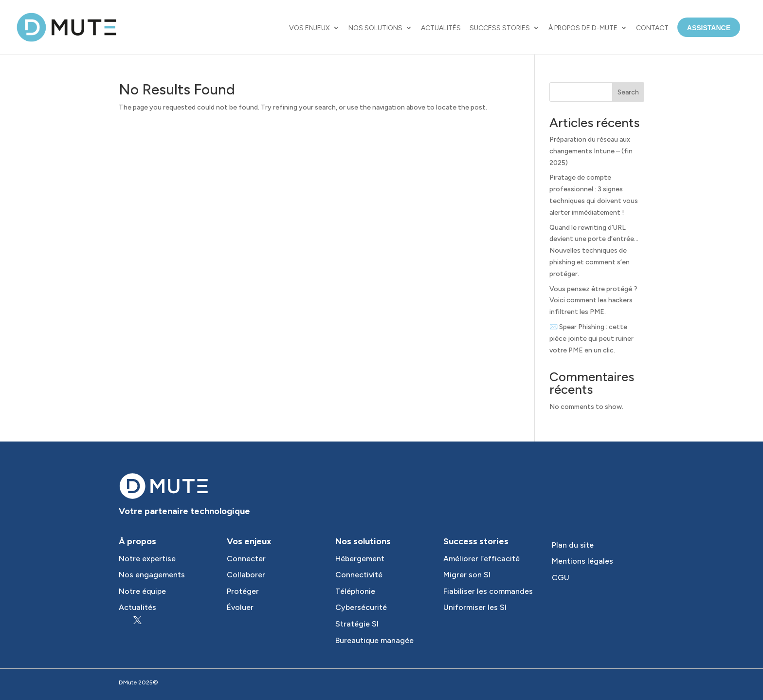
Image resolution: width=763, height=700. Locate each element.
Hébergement (360, 559)
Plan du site (573, 545)
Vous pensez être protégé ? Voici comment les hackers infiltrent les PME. (593, 301)
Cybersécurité (361, 607)
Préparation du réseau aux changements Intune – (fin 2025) (591, 151)
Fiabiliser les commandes (488, 591)
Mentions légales (582, 561)
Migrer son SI (467, 575)
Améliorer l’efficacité (481, 559)
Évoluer (240, 607)
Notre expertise (147, 559)
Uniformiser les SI (475, 607)
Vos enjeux (309, 28)
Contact (652, 28)
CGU (561, 578)
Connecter (246, 559)
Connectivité (359, 575)
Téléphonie (355, 591)
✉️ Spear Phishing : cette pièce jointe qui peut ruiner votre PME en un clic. (591, 339)
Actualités (441, 28)
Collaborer (246, 575)
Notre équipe (142, 591)
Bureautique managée (374, 640)
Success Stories (500, 28)
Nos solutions (375, 28)
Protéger (243, 591)
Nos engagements (152, 575)
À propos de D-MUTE (583, 28)
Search (628, 92)
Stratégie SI (357, 624)
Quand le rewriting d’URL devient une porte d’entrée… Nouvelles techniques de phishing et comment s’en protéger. (594, 251)
